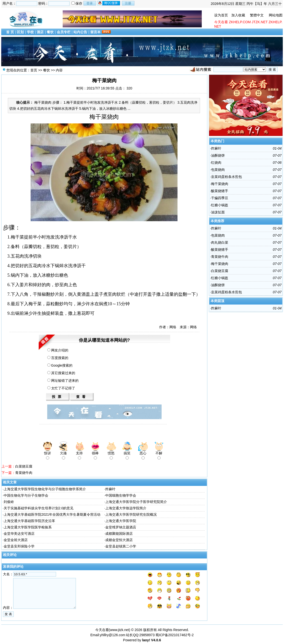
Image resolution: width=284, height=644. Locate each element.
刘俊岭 (9, 502)
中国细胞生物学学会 (121, 495)
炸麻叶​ (110, 489)
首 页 (10, 32)
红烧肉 (216, 163)
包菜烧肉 (218, 170)
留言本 (95, 32)
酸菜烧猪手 (220, 191)
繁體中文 (257, 15)
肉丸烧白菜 (220, 242)
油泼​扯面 (218, 212)
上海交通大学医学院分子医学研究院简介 (136, 502)
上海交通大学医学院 (121, 521)
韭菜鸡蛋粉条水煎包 (226, 177)
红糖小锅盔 (220, 205)
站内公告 (80, 32)
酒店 (40, 32)
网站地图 (276, 15)
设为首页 (221, 15)
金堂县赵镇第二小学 (121, 546)
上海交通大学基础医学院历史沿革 (29, 521)
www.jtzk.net (119, 630)
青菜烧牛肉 (24, 473)
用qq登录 (109, 3)
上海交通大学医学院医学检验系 (28, 527)
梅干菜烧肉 (220, 184)
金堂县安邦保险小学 (19, 546)
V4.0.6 (156, 640)
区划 (20, 32)
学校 (30, 32)
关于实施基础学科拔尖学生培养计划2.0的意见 (39, 508)
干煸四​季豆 (220, 198)
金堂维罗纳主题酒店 (121, 527)
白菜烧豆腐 (24, 466)
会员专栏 (64, 32)
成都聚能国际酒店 (119, 534)
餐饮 (50, 32)
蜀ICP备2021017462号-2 (175, 635)
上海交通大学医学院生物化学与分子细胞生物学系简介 (45, 489)
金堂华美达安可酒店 (19, 534)
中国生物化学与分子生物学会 (26, 495)
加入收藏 (238, 15)
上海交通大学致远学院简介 (126, 508)
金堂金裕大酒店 (16, 540)
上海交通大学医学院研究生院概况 (131, 514)
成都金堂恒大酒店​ (119, 540)
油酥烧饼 (218, 155)
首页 (34, 70)
